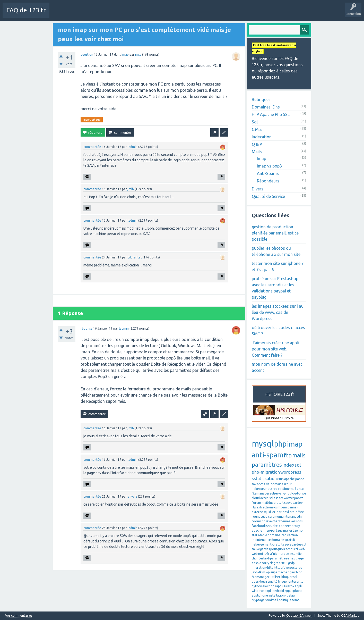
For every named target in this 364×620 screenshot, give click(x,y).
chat (276, 521)
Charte (58, 14)
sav (254, 484)
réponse (86, 328)
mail (265, 503)
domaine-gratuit (283, 540)
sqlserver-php (280, 493)
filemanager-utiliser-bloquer (272, 577)
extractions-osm (268, 507)
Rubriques (261, 99)
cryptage (258, 600)
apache (289, 479)
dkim (262, 572)
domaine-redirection (283, 535)
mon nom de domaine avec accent (277, 367)
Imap (125, 55)
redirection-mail (284, 489)
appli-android (274, 591)
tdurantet (135, 257)
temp (296, 600)
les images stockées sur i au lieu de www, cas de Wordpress (278, 312)
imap (295, 444)
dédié (263, 535)
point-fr (264, 554)
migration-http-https (267, 568)
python (257, 586)
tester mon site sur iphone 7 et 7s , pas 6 (278, 266)
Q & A (257, 144)
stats (255, 535)
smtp (300, 489)
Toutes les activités (84, 14)
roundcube (260, 517)
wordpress (291, 472)
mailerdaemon (294, 530)
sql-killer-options (276, 512)
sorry (266, 563)
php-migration (266, 472)
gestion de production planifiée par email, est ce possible (275, 233)
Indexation (262, 137)
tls (271, 563)
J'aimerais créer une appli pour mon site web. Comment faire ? (275, 349)
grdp (291, 563)
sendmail (272, 600)
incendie (296, 554)
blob (299, 572)
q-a (270, 489)
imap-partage (92, 120)
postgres (296, 568)
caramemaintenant (282, 517)
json (255, 572)
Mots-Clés (136, 14)
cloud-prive (298, 493)
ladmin (133, 147)
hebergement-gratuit (267, 544)
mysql (263, 443)
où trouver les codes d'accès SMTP (278, 331)
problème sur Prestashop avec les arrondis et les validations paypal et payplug (275, 288)
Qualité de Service (268, 196)
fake (286, 568)
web (255, 554)
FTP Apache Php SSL (271, 114)
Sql (255, 122)
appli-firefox (285, 586)
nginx (292, 572)
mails (299, 455)
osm (284, 507)
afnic (274, 554)
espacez (297, 498)
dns (271, 503)
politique (285, 600)
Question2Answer (299, 615)
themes (285, 521)
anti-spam (267, 455)
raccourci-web (294, 549)
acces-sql (267, 498)
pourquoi (277, 549)
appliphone (260, 595)
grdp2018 (281, 563)
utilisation (267, 478)
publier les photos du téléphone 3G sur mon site (276, 251)
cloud (256, 498)
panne (300, 479)
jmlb (138, 55)
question (87, 55)
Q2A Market (350, 615)
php (280, 444)
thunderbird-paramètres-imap (274, 558)
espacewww (282, 498)
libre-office (296, 512)
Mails (257, 152)
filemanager (261, 493)
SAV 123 (188, 14)
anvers (132, 496)
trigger (283, 581)
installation (277, 595)
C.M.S (257, 129)
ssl (254, 478)
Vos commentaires (19, 616)
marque (283, 554)
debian (292, 595)
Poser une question (163, 14)
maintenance (261, 540)
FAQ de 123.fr (26, 10)
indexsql (292, 465)
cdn (299, 517)
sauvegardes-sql (295, 544)
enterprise (296, 581)
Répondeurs (268, 181)
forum (256, 503)
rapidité (272, 581)
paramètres (267, 464)
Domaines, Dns (266, 107)
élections (269, 586)
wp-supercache (276, 572)
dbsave (267, 521)
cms (280, 479)
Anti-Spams (268, 173)
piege (300, 558)
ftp (288, 455)
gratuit (279, 503)
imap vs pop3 (269, 166)
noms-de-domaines (271, 484)
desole (257, 563)
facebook (259, 526)
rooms (257, 521)
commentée (92, 147)
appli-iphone (293, 591)
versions (297, 521)
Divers (258, 189)
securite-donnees (279, 526)
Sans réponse (113, 14)
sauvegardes (261, 549)
